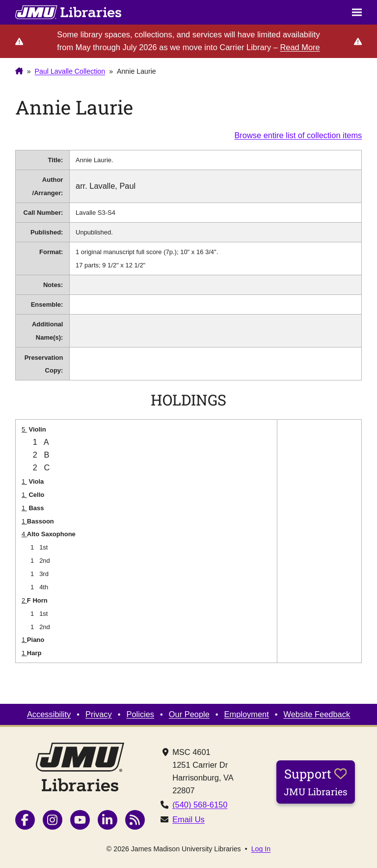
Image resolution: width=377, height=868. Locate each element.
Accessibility (49, 714)
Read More (300, 47)
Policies (141, 714)
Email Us (188, 819)
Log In (261, 849)
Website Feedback (317, 714)
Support (316, 781)
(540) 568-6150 (200, 805)
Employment (247, 714)
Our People (189, 714)
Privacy (99, 714)
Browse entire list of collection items (298, 135)
